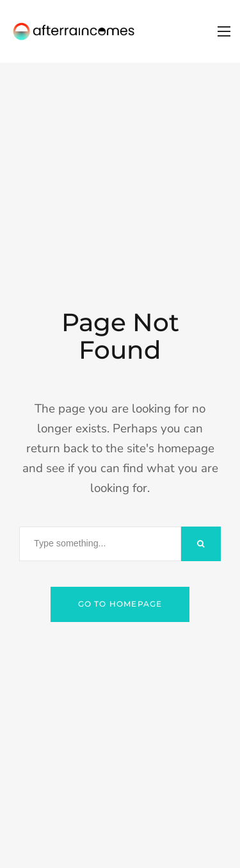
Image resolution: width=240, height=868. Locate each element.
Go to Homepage (120, 604)
